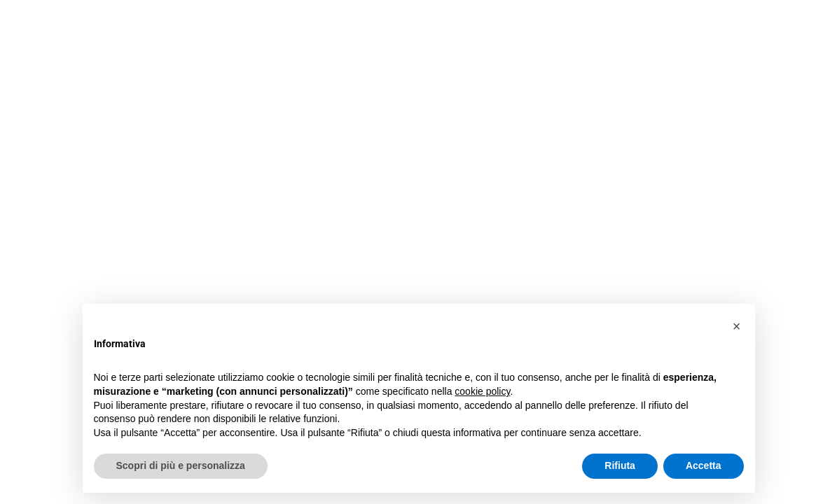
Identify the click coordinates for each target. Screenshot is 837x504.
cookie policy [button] (482, 391)
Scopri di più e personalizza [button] (181, 465)
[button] (737, 326)
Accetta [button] (704, 465)
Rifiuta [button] (620, 465)
